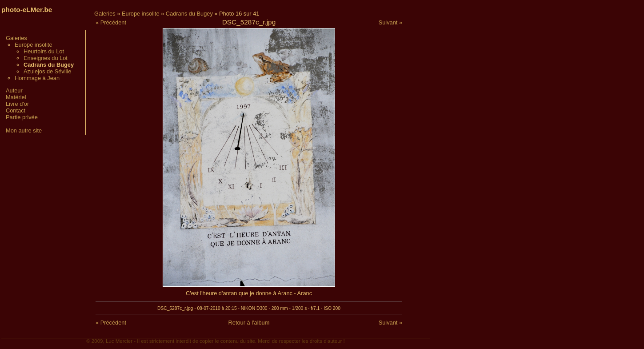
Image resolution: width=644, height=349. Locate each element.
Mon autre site (24, 130)
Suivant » (390, 22)
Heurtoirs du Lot (44, 51)
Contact (16, 110)
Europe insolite (34, 45)
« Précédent (111, 22)
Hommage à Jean (37, 78)
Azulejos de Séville (47, 71)
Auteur (14, 90)
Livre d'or (17, 104)
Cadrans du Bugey (189, 14)
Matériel (16, 97)
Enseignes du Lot (46, 58)
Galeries (16, 38)
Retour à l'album (249, 323)
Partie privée (22, 117)
